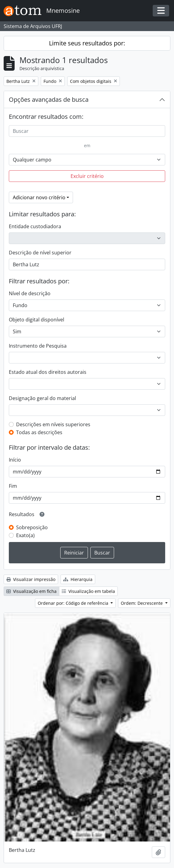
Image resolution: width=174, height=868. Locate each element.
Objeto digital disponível (37, 320)
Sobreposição (32, 527)
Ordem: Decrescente (142, 603)
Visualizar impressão (31, 579)
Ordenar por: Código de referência (74, 603)
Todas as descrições (39, 432)
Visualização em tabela (88, 591)
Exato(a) (25, 535)
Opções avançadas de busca (49, 99)
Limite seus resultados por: (87, 43)
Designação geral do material (42, 398)
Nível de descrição (30, 293)
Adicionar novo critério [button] (39, 197)
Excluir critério (87, 176)
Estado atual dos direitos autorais (48, 372)
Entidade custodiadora (35, 226)
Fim (13, 486)
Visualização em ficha (31, 591)
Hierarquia (78, 579)
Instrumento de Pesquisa (38, 346)
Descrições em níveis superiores (53, 424)
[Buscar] (87, 131)
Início (15, 460)
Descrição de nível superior (40, 253)
